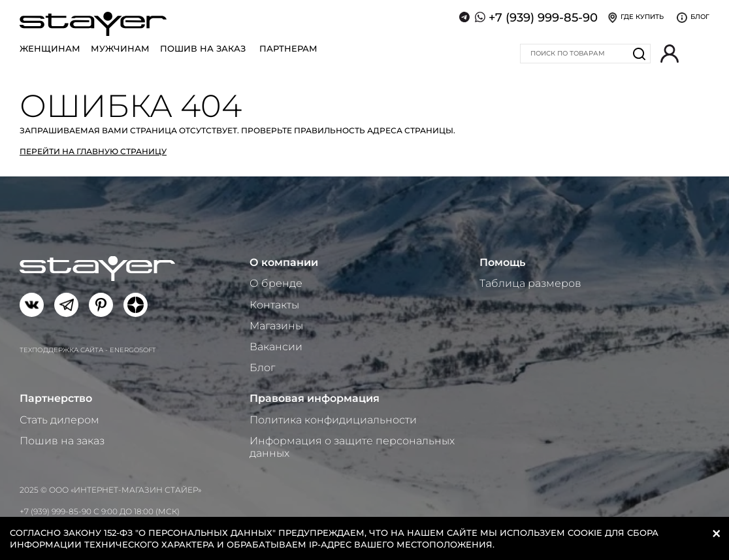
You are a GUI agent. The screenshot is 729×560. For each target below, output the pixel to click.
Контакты (274, 305)
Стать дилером (59, 420)
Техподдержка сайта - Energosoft (88, 350)
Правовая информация (315, 398)
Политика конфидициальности (333, 420)
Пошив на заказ (203, 48)
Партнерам (288, 48)
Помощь (502, 262)
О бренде (276, 283)
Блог (262, 368)
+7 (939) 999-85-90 (543, 18)
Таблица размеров (530, 283)
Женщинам (50, 48)
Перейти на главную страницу (93, 151)
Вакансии (276, 347)
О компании (284, 262)
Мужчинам (120, 48)
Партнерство (56, 398)
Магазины (276, 326)
